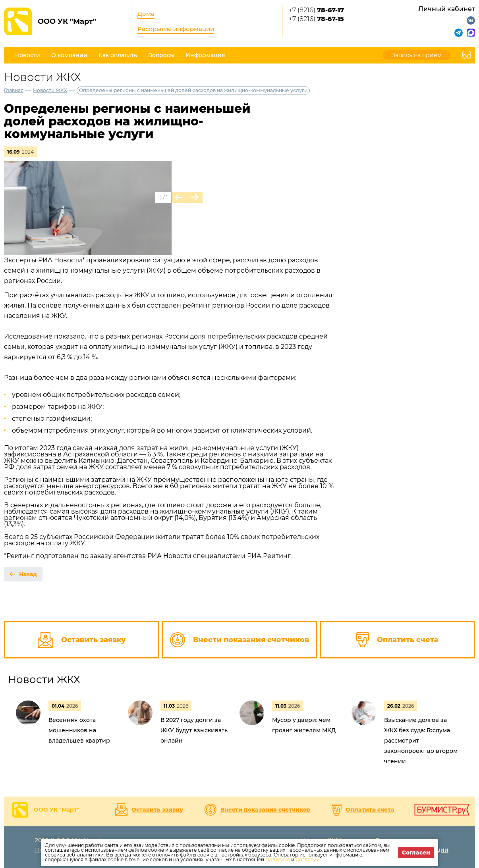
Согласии (308, 859)
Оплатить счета (370, 810)
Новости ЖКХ (50, 90)
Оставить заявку (157, 810)
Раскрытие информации (176, 29)
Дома (146, 14)
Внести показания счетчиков (265, 810)
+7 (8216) (316, 10)
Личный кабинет (447, 9)
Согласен (416, 853)
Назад (28, 574)
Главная (14, 90)
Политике (278, 859)
